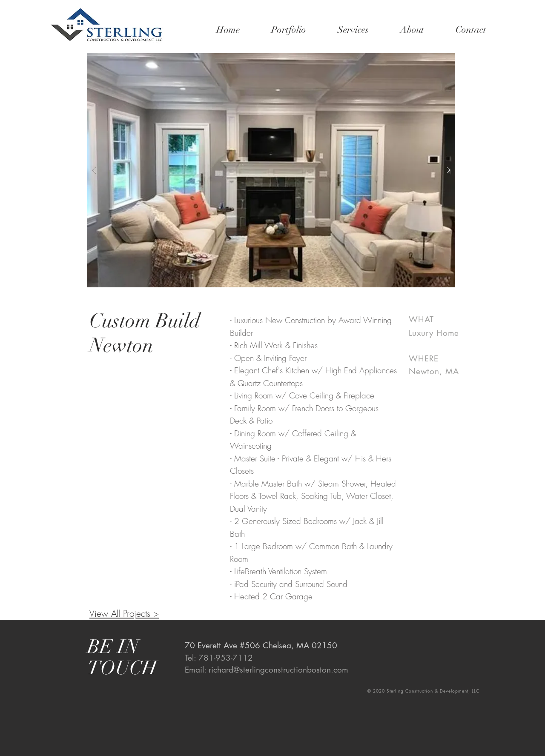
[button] (271, 170)
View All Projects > (124, 614)
